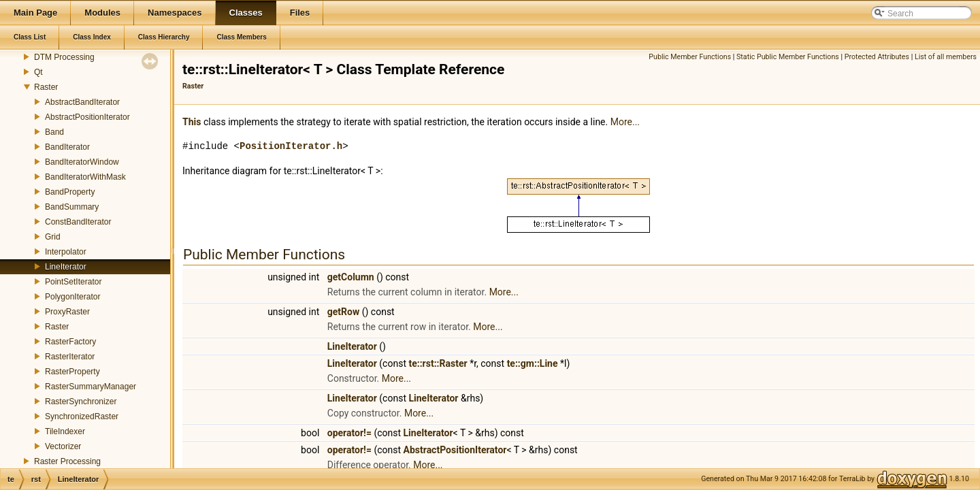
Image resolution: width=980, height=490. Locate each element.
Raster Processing (67, 461)
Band (54, 132)
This (192, 122)
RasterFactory (70, 342)
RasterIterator (70, 357)
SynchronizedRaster (82, 416)
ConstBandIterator (78, 222)
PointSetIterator (73, 282)
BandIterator (67, 147)
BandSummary (72, 207)
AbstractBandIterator (82, 102)
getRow (343, 312)
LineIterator (66, 267)
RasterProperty (72, 372)
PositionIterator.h (291, 146)
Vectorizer (63, 446)
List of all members (946, 57)
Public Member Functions (690, 57)
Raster (46, 87)
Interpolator (66, 252)
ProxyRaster (67, 312)
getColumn (351, 277)
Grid (53, 237)
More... (625, 122)
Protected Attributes (877, 57)
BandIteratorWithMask (85, 177)
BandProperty (70, 192)
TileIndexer (65, 431)
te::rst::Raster (438, 363)
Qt (38, 72)
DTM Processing (64, 57)
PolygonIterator (72, 297)
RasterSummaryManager (91, 387)
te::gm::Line (533, 363)
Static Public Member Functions (788, 57)
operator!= (349, 433)
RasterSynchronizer (81, 402)
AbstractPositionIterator (87, 117)
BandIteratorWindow (82, 162)
